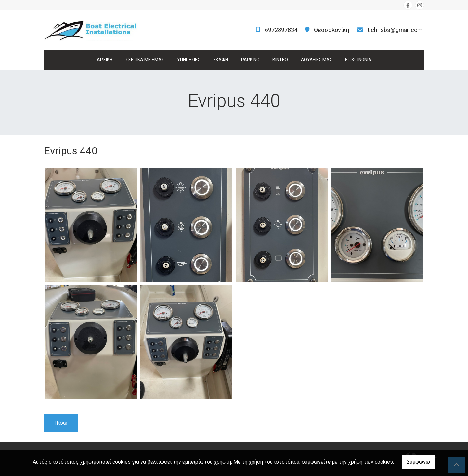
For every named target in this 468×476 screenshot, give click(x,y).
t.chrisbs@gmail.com (395, 30)
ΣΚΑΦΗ (221, 60)
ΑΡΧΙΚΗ (105, 60)
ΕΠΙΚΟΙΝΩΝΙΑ (358, 60)
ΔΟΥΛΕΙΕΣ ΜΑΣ (317, 60)
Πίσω (61, 423)
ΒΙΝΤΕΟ (280, 60)
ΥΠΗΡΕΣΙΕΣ (189, 60)
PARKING (250, 60)
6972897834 (281, 30)
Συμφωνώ (418, 462)
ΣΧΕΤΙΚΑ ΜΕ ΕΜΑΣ (145, 60)
